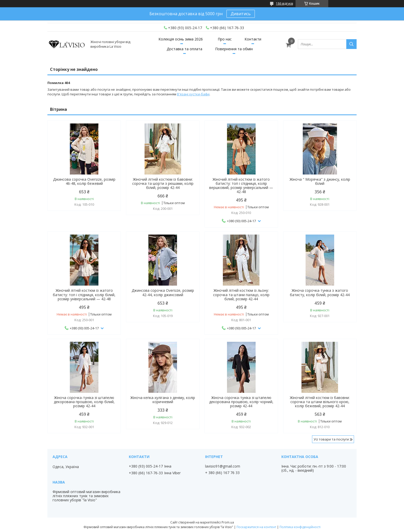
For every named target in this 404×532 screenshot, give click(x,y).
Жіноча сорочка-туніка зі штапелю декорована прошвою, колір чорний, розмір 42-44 (241, 402)
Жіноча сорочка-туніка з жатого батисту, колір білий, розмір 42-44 (320, 293)
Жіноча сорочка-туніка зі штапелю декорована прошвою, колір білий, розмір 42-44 (84, 402)
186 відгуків (284, 3)
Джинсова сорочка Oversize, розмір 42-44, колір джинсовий (163, 293)
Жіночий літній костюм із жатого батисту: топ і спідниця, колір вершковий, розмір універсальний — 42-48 (241, 186)
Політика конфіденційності (300, 527)
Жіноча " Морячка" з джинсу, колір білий (320, 181)
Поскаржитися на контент (256, 527)
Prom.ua (228, 522)
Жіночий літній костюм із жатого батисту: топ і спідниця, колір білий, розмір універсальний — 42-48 (84, 295)
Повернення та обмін (234, 49)
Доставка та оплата (184, 49)
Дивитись (241, 14)
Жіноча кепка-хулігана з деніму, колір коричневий (163, 400)
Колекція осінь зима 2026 (181, 39)
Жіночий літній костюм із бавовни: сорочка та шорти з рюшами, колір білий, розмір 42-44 (163, 184)
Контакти (253, 39)
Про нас (225, 39)
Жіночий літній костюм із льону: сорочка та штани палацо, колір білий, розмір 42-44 (241, 295)
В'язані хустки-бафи (193, 94)
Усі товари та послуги (331, 439)
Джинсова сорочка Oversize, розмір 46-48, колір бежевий (84, 181)
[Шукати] (351, 44)
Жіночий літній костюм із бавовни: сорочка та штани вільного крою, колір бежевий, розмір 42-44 (320, 402)
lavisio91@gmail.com (223, 466)
